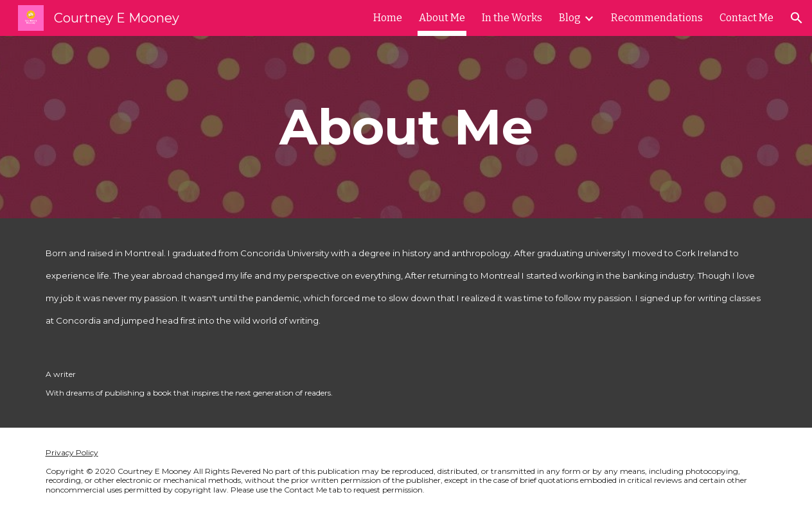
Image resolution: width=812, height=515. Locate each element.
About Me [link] (442, 18)
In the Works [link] (512, 18)
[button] (797, 18)
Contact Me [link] (746, 18)
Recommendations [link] (657, 18)
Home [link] (388, 18)
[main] (406, 127)
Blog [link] (570, 18)
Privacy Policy (72, 452)
